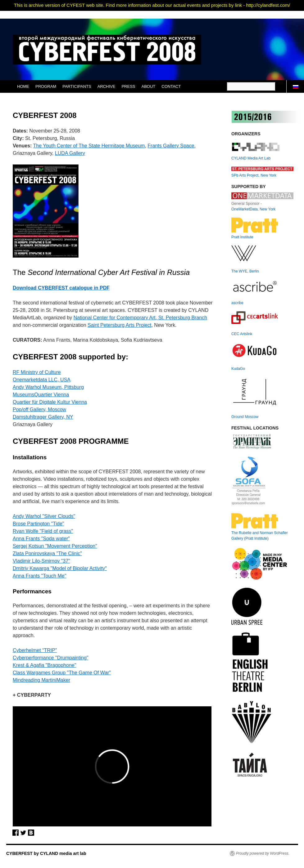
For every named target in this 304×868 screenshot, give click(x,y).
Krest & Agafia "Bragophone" (44, 665)
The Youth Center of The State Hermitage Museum (89, 146)
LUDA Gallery (70, 153)
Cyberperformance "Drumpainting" (50, 658)
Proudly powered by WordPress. (263, 853)
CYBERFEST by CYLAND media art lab (46, 853)
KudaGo (238, 369)
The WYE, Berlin (245, 271)
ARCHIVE (107, 86)
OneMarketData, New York (253, 209)
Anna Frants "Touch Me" (39, 576)
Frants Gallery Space (171, 146)
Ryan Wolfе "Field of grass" (43, 531)
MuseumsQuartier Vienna (41, 395)
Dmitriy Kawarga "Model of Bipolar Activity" (60, 568)
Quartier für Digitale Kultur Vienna (50, 402)
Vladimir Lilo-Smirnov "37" (41, 561)
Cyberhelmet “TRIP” (35, 650)
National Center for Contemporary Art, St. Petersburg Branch (140, 318)
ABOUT (149, 86)
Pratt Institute (242, 237)
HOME (23, 86)
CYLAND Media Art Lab (251, 158)
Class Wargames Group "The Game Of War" (62, 673)
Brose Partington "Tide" (39, 524)
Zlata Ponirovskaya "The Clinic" (47, 553)
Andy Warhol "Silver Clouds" (44, 516)
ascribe (237, 303)
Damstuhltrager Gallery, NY (43, 417)
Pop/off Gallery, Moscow (39, 409)
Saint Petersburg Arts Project (119, 325)
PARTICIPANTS (77, 86)
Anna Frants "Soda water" (41, 539)
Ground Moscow (245, 417)
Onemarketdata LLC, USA (42, 380)
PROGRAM (46, 86)
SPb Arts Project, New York (254, 175)
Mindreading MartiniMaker (41, 680)
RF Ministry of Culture (37, 372)
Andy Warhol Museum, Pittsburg (48, 387)
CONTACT (171, 86)
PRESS (128, 86)
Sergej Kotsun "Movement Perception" (55, 546)
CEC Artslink (242, 334)
